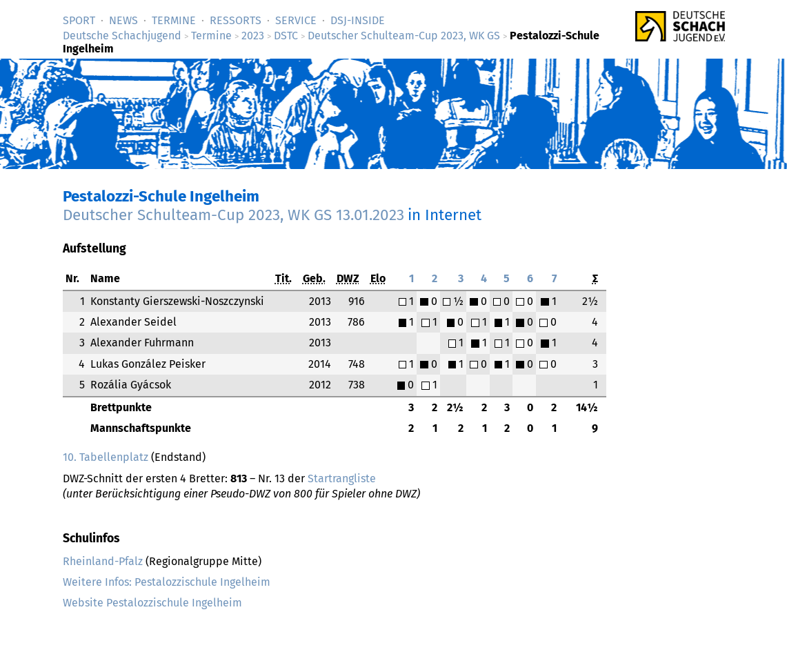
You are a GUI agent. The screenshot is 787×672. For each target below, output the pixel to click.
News (123, 20)
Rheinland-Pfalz (103, 561)
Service (296, 20)
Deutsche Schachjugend (122, 36)
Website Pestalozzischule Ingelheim (152, 603)
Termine (174, 20)
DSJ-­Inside (358, 20)
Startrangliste (342, 478)
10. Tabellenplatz (106, 457)
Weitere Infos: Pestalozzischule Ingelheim (167, 582)
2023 (253, 36)
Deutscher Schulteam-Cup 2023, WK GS (404, 36)
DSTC (286, 36)
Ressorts (236, 20)
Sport (79, 20)
